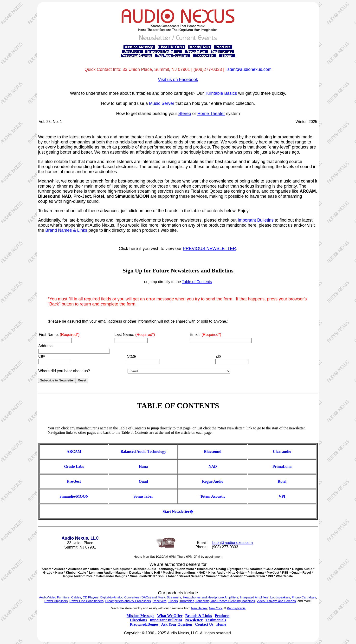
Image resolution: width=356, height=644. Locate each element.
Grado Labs (74, 466)
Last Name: (135, 335)
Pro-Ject (74, 481)
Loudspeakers (280, 597)
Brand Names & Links (66, 230)
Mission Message (140, 616)
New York (216, 608)
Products (222, 616)
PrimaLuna (282, 466)
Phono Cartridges (304, 597)
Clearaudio (282, 451)
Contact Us (204, 624)
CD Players (91, 597)
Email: (205, 335)
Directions (138, 620)
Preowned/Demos (144, 624)
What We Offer (170, 616)
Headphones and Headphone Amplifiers (211, 597)
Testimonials (216, 620)
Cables (76, 597)
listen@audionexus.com (249, 69)
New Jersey (199, 608)
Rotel (282, 481)
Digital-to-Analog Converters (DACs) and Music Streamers (141, 597)
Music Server (162, 103)
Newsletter (194, 620)
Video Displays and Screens (276, 601)
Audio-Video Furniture (54, 597)
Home (221, 624)
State (131, 356)
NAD (213, 466)
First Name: (59, 335)
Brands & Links (199, 616)
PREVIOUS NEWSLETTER (210, 249)
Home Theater (211, 114)
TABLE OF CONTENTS (178, 406)
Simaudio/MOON (74, 496)
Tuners (173, 601)
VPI (282, 496)
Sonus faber (143, 496)
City (42, 356)
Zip (218, 356)
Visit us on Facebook (178, 80)
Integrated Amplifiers (254, 597)
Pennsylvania (236, 608)
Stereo (185, 114)
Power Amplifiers (56, 601)
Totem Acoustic (213, 496)
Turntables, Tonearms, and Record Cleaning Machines (217, 601)
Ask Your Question (177, 624)
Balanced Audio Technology (143, 451)
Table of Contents (197, 282)
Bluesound (213, 451)
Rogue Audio (213, 481)
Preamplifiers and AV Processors (128, 601)
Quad (143, 481)
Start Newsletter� (178, 512)
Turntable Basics (221, 93)
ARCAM (74, 451)
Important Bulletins (256, 220)
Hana (143, 466)
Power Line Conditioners (87, 601)
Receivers (160, 601)
